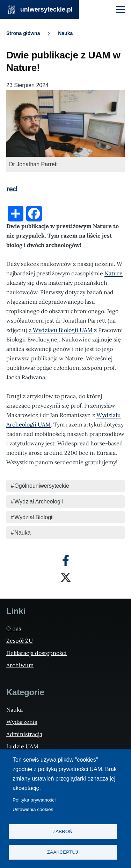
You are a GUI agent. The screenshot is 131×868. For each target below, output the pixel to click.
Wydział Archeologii (39, 502)
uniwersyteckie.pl (46, 9)
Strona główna (23, 33)
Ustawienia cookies (33, 809)
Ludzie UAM (22, 746)
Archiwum (20, 665)
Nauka (65, 33)
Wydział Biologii (34, 517)
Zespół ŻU (20, 641)
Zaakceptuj (63, 852)
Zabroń (63, 831)
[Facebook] (66, 560)
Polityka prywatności (34, 800)
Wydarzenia (22, 722)
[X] (66, 577)
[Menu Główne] (121, 9)
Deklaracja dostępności (37, 653)
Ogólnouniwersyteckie (42, 486)
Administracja (24, 734)
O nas (14, 628)
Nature (114, 273)
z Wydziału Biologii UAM (61, 330)
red (12, 189)
